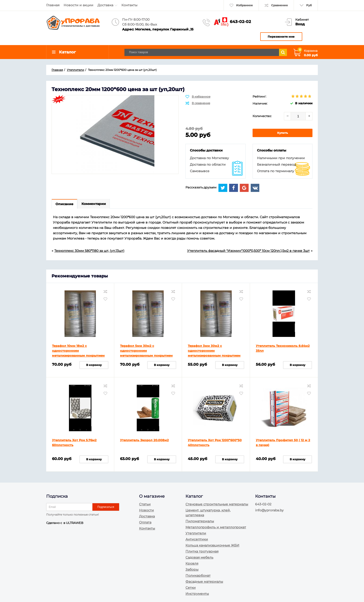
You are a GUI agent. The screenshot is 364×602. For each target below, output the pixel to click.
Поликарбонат (198, 576)
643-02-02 (240, 22)
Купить (283, 134)
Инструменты (197, 594)
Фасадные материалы (204, 582)
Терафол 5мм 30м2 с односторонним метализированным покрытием (146, 352)
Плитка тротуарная (202, 551)
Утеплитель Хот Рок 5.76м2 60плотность (74, 444)
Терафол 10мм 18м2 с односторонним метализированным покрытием (78, 352)
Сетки (191, 588)
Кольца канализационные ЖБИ (212, 545)
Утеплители (196, 533)
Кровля (192, 563)
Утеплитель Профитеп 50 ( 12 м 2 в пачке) (283, 444)
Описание (65, 205)
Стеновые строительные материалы (217, 504)
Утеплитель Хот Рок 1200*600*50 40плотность (215, 444)
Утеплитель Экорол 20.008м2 (144, 442)
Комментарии (95, 205)
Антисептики (197, 539)
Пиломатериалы (200, 521)
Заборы (192, 569)
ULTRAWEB (75, 523)
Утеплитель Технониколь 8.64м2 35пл (283, 350)
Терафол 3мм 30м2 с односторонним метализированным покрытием (214, 352)
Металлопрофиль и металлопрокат (216, 527)
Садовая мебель (199, 557)
